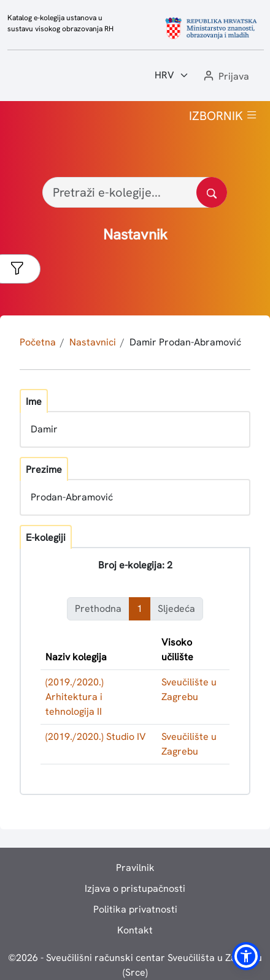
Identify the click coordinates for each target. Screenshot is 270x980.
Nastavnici (93, 342)
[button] (225, 77)
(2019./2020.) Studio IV (96, 737)
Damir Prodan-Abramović (185, 342)
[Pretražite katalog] (212, 192)
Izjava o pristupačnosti (135, 888)
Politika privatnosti (135, 909)
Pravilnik (135, 868)
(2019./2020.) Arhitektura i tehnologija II (75, 697)
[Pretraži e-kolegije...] (135, 192)
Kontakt (135, 930)
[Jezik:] (172, 75)
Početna (38, 342)
